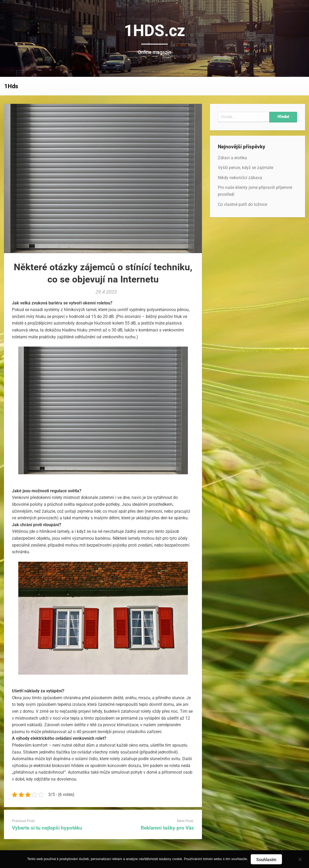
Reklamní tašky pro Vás (167, 828)
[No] (300, 859)
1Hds (11, 86)
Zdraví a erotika (232, 158)
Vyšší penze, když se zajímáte (246, 168)
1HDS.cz (155, 31)
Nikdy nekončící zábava (240, 178)
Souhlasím (266, 860)
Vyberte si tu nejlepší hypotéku (47, 828)
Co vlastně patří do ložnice (242, 204)
